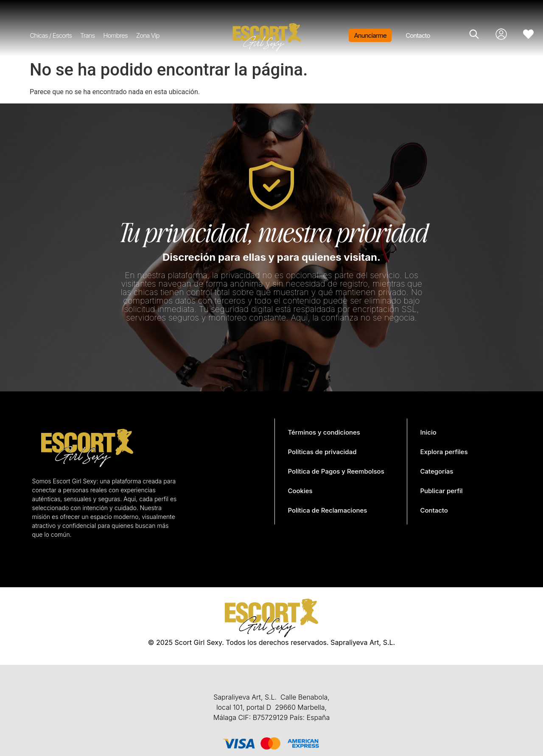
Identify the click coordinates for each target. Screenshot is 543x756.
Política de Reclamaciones (327, 510)
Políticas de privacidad (322, 452)
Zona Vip (148, 35)
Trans (87, 35)
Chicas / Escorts (51, 35)
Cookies (300, 491)
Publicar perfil (441, 491)
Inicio (428, 432)
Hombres (115, 35)
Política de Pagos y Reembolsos (336, 471)
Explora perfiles (444, 452)
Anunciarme (370, 35)
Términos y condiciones (324, 432)
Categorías (437, 471)
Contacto (418, 35)
